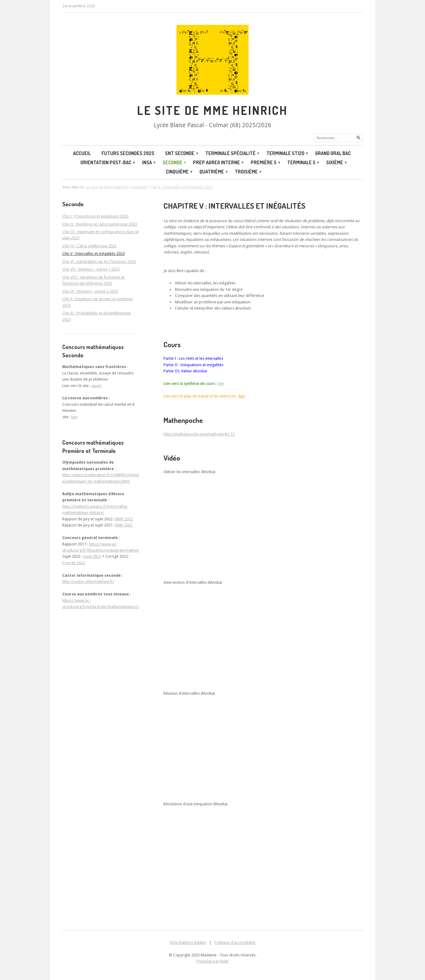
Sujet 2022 (92, 556)
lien (221, 384)
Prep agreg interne (219, 162)
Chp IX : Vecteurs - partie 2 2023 (90, 291)
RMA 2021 (124, 525)
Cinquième (180, 172)
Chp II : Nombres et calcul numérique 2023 (100, 224)
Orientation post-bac (108, 162)
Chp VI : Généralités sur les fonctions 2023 (99, 262)
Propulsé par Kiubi (212, 961)
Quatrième (214, 172)
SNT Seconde (182, 153)
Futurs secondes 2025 (128, 153)
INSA (149, 162)
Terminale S (304, 162)
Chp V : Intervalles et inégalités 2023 (94, 254)
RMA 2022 (124, 519)
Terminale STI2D (288, 153)
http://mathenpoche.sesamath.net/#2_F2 (199, 434)
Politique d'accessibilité (235, 942)
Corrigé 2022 (74, 563)
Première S (266, 162)
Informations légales (188, 942)
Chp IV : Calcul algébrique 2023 (89, 246)
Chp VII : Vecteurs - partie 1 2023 (91, 269)
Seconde (175, 162)
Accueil (82, 153)
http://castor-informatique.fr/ (88, 581)
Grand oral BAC (333, 153)
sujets (97, 386)
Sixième (337, 162)
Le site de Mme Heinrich (107, 187)
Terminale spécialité (233, 153)
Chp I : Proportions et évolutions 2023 (95, 216)
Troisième (249, 172)
